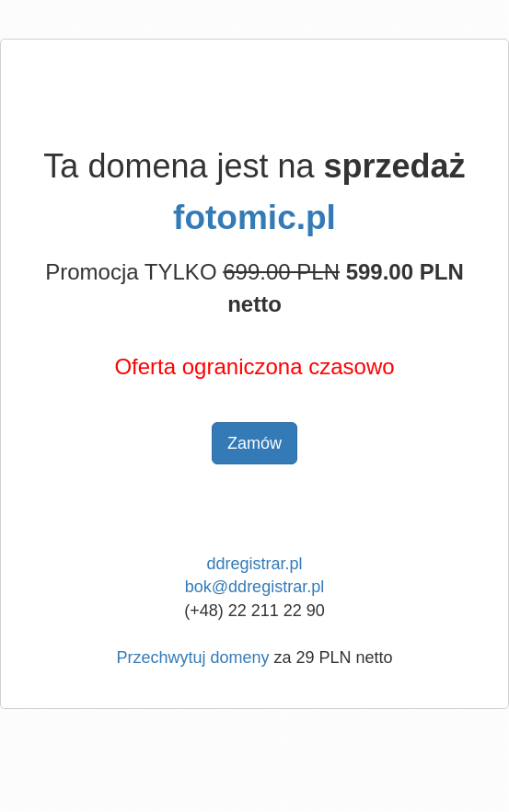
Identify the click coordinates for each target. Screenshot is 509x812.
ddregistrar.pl (254, 564)
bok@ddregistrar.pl (254, 587)
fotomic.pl (254, 217)
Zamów (254, 443)
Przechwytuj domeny (192, 658)
